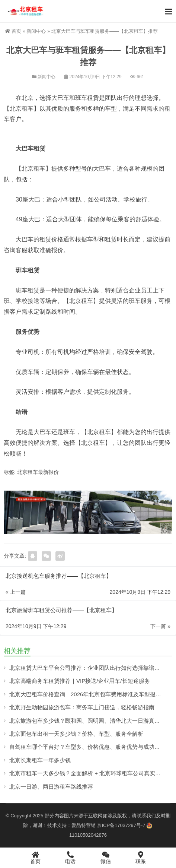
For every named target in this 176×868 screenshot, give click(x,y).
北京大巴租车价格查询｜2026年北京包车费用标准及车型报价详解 (91, 694)
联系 (141, 858)
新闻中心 (36, 31)
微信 (106, 858)
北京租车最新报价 (38, 472)
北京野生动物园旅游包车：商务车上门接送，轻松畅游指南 (82, 707)
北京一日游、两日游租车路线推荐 (51, 787)
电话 (71, 858)
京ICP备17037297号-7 (121, 825)
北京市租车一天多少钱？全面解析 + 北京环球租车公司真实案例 (88, 773)
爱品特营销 (84, 825)
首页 (13, 31)
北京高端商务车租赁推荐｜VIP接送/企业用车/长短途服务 (80, 681)
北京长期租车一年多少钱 (40, 760)
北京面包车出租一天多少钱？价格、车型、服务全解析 (76, 734)
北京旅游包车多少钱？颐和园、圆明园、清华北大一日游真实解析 (90, 721)
